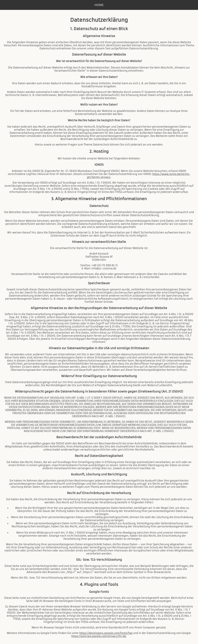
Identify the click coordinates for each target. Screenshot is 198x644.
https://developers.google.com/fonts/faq (106, 633)
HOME (99, 5)
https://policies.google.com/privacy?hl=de (99, 636)
